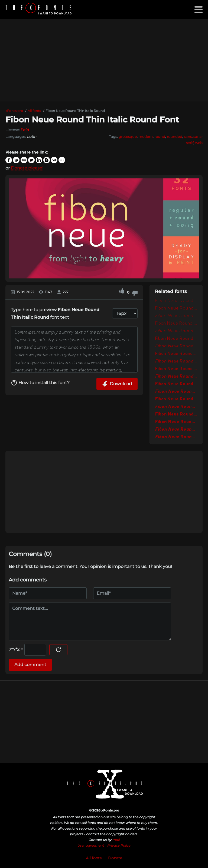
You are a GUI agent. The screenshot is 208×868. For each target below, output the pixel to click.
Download (117, 384)
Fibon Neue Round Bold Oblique (176, 407)
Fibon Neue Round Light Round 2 (176, 324)
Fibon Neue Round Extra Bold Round (176, 414)
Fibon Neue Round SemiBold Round (176, 369)
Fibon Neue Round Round (176, 339)
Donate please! (27, 168)
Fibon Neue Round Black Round (176, 422)
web (199, 143)
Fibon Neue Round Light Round (176, 308)
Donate (115, 858)
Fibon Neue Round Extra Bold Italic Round (176, 437)
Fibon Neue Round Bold (176, 384)
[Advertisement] (104, 60)
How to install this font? (40, 383)
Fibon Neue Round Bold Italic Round (176, 392)
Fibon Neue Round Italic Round (176, 346)
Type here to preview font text (55, 313)
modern (146, 137)
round (160, 137)
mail (116, 840)
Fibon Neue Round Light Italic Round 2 (176, 331)
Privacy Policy (119, 845)
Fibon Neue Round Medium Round (176, 354)
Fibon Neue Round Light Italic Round (176, 316)
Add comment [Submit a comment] (30, 665)
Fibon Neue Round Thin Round (176, 301)
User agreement (91, 845)
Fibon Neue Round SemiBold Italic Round (176, 377)
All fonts (94, 858)
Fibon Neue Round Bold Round (176, 399)
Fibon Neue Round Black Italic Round (176, 430)
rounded (175, 137)
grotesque (128, 137)
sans (188, 137)
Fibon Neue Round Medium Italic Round (176, 361)
